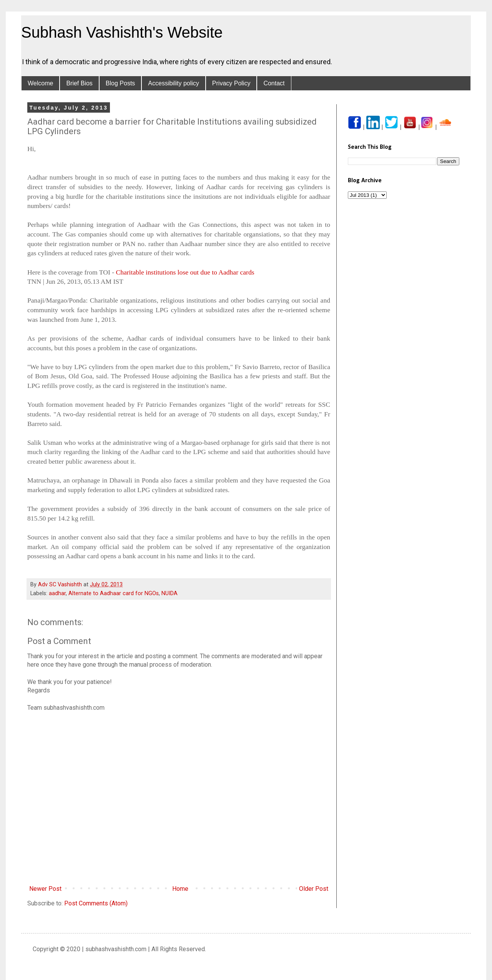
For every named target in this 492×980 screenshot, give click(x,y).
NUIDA (170, 593)
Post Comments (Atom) (96, 903)
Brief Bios (79, 83)
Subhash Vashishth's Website (122, 32)
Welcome (40, 83)
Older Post (314, 889)
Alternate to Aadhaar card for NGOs (114, 593)
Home (180, 889)
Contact (274, 83)
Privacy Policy (231, 83)
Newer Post (45, 889)
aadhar (57, 593)
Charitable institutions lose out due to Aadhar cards (185, 272)
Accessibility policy (173, 83)
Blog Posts (120, 83)
